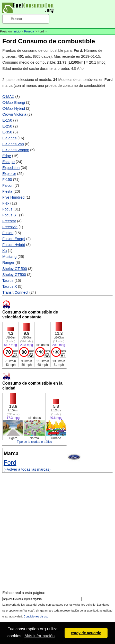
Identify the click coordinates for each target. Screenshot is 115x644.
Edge (7, 156)
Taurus (8, 281)
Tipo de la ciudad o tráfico (34, 442)
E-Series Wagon (16, 150)
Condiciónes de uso (36, 616)
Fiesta (7, 191)
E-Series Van (13, 144)
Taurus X (10, 286)
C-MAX (8, 97)
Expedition (11, 168)
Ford (10, 463)
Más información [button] (39, 636)
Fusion (8, 233)
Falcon (8, 185)
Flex (6, 203)
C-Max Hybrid (14, 108)
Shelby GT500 (14, 275)
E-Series (9, 138)
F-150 (7, 180)
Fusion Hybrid (14, 245)
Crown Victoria (14, 114)
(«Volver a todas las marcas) (27, 469)
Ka (5, 251)
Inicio (17, 31)
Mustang (9, 257)
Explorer (9, 174)
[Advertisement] (57, 532)
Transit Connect (15, 292)
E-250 (7, 126)
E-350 (7, 132)
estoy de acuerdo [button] (86, 633)
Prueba (29, 31)
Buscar (17, 19)
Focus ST (10, 215)
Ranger (8, 262)
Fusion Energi (14, 239)
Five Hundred (13, 197)
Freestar (9, 221)
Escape (8, 162)
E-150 (7, 120)
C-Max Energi (14, 103)
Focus (7, 209)
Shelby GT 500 (15, 269)
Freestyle (10, 227)
